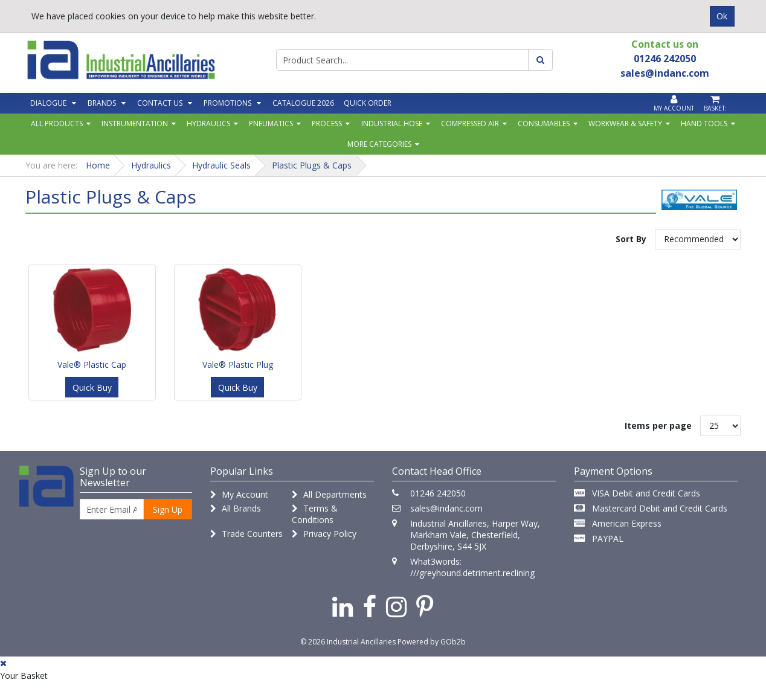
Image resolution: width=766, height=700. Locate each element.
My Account (239, 494)
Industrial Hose (392, 124)
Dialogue (48, 103)
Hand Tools (704, 124)
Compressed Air (470, 124)
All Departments (329, 494)
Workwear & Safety (625, 124)
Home (98, 165)
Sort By (631, 239)
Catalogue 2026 (303, 103)
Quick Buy (92, 387)
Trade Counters (246, 534)
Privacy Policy (324, 534)
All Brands (236, 508)
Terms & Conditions (315, 514)
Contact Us (160, 103)
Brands (102, 103)
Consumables (544, 124)
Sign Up (168, 509)
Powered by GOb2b (432, 642)
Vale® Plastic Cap (92, 364)
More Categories (379, 144)
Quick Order (368, 103)
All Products (57, 124)
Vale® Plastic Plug (238, 364)
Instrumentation (135, 124)
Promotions (227, 103)
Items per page (658, 425)
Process (327, 124)
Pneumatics (271, 124)
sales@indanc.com (446, 508)
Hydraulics (208, 124)
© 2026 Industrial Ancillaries (348, 642)
